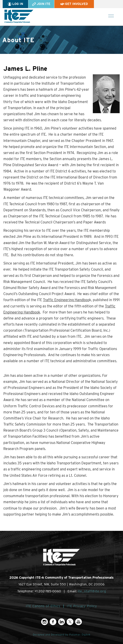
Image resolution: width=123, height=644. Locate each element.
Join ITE (41, 4)
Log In (15, 4)
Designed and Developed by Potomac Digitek (62, 635)
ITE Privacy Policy (82, 606)
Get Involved (74, 4)
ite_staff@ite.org (92, 591)
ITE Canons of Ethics (43, 606)
